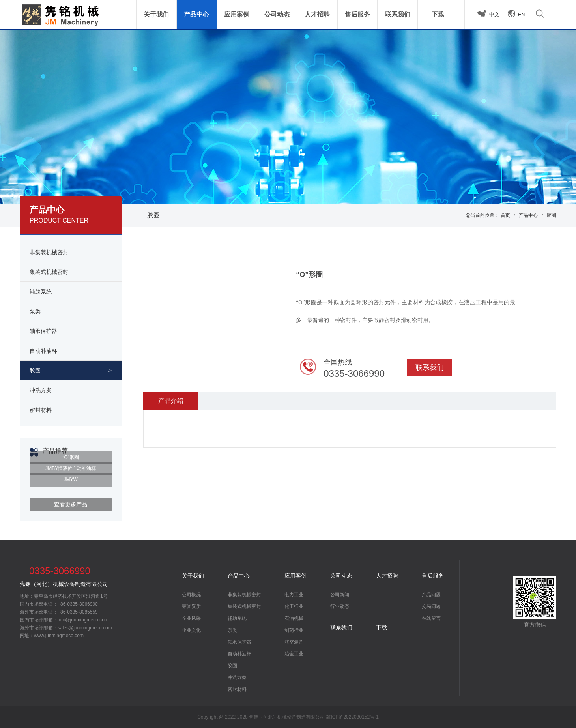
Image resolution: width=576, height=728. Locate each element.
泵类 (232, 630)
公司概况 (191, 595)
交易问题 (431, 606)
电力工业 (294, 595)
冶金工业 (294, 654)
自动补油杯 (239, 654)
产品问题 (431, 595)
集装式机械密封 (244, 606)
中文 (494, 14)
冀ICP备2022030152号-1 (352, 717)
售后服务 (433, 576)
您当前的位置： (482, 215)
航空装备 (294, 642)
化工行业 (294, 606)
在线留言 (431, 618)
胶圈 (153, 215)
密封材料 (237, 689)
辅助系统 (237, 618)
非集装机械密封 (244, 595)
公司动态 (341, 576)
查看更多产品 (71, 504)
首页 (505, 215)
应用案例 (295, 576)
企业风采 (191, 618)
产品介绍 (171, 401)
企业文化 (191, 630)
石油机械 (294, 618)
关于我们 (193, 576)
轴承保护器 (239, 642)
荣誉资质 (191, 606)
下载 (382, 627)
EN (521, 14)
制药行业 (294, 630)
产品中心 (528, 215)
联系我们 (430, 367)
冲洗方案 (237, 677)
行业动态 (340, 606)
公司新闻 (340, 595)
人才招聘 (387, 576)
